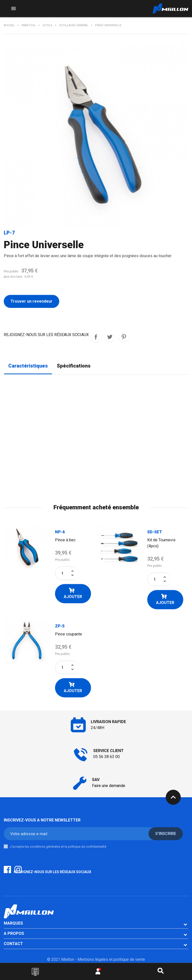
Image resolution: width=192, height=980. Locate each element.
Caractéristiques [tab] (28, 366)
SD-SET (155, 532)
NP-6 (60, 532)
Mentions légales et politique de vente (111, 959)
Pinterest (124, 337)
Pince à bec (65, 540)
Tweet (110, 337)
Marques (13, 923)
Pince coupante (68, 634)
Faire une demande (109, 786)
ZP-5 (60, 626)
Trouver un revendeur (31, 301)
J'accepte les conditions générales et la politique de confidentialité (58, 847)
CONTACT (13, 944)
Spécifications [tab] (74, 366)
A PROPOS (14, 933)
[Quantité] (62, 573)
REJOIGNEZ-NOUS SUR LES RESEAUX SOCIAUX (96, 337)
